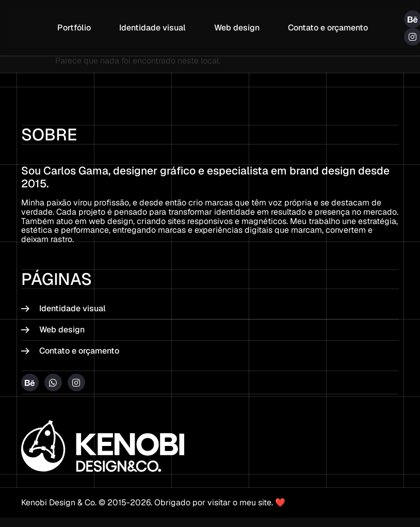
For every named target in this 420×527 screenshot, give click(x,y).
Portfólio (74, 28)
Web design (237, 28)
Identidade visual (152, 28)
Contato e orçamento (328, 28)
